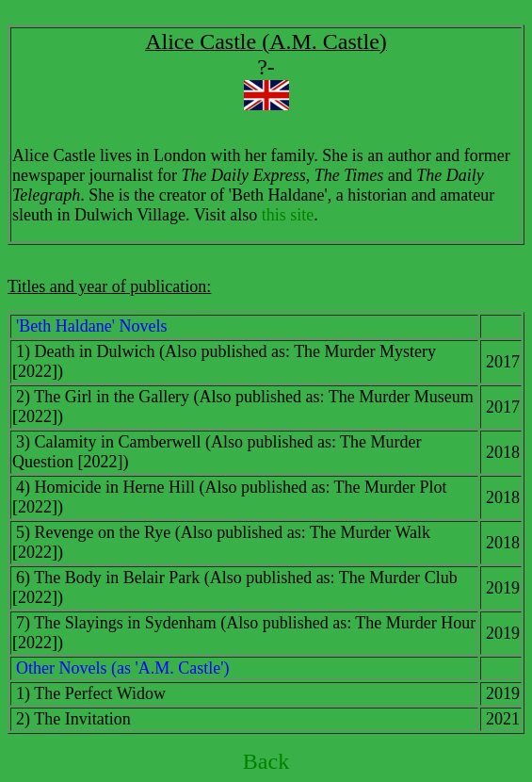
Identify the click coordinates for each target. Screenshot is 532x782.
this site (288, 215)
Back (266, 761)
